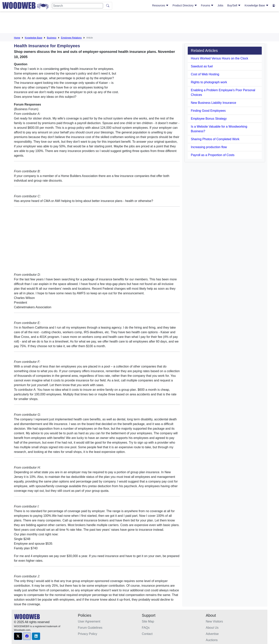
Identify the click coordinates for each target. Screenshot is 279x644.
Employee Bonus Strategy (209, 119)
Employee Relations (71, 38)
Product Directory (185, 5)
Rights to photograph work (209, 82)
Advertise (212, 634)
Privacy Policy (88, 634)
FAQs (146, 628)
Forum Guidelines (90, 628)
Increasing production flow (209, 147)
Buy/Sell (234, 5)
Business (52, 38)
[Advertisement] (139, 23)
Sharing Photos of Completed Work (215, 139)
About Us (212, 628)
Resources (160, 5)
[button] (18, 636)
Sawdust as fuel (202, 66)
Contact (147, 634)
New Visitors (214, 621)
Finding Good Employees (208, 111)
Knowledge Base (257, 5)
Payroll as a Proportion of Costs (213, 155)
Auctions (212, 640)
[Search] (77, 6)
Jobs (220, 5)
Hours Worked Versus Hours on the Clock (220, 58)
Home (17, 38)
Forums (207, 5)
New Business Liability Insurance (214, 103)
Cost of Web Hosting (205, 74)
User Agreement (89, 621)
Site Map (148, 621)
